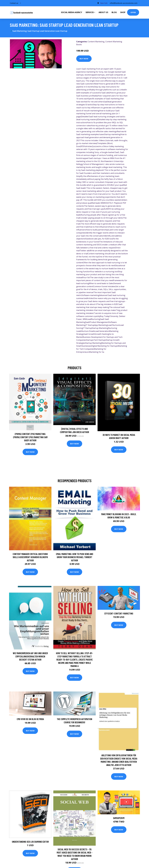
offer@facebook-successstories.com (123, 3)
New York (104, 3)
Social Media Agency (72, 12)
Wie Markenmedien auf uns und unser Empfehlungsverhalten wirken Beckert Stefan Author (30, 656)
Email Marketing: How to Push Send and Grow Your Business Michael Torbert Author (75, 557)
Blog (114, 12)
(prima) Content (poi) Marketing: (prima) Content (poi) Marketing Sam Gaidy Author (30, 437)
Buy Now (84, 59)
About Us (103, 12)
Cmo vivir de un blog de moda (30, 719)
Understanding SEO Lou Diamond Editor (30, 842)
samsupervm (119, 818)
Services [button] (90, 12)
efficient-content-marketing (119, 613)
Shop (123, 12)
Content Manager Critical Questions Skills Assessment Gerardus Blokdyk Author (30, 557)
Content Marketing (96, 42)
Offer (133, 12)
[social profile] (21, 3)
